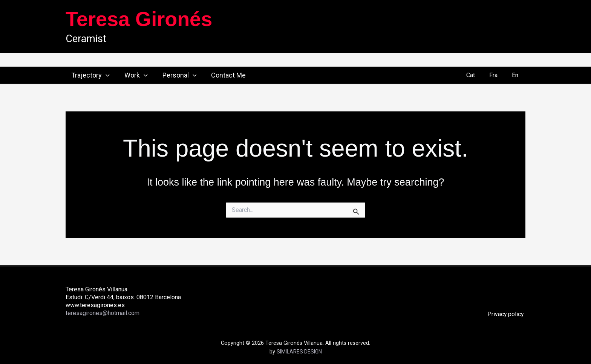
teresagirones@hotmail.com (103, 313)
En (516, 75)
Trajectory (85, 75)
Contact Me (219, 75)
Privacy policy (507, 314)
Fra (496, 75)
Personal (172, 75)
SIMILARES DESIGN (299, 352)
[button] (100, 75)
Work (129, 75)
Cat (476, 75)
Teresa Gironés (139, 19)
